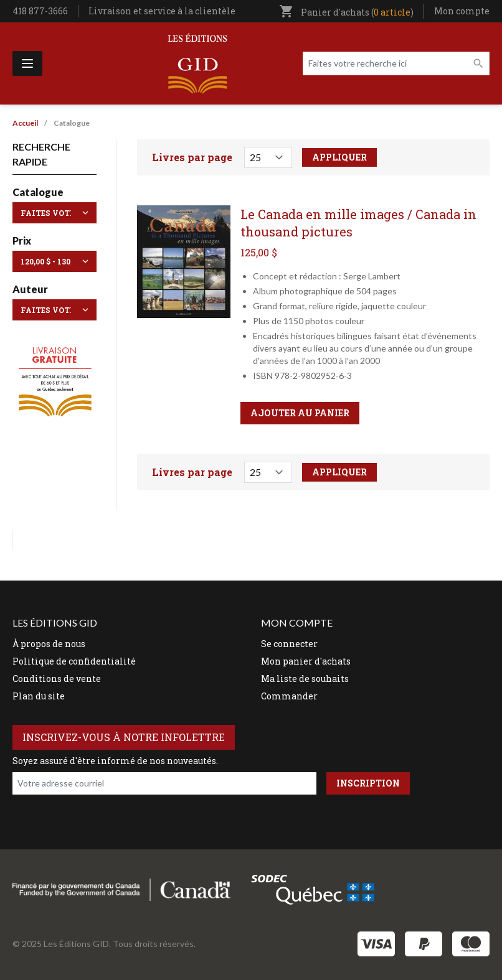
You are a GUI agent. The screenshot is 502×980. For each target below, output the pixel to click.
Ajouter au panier (300, 413)
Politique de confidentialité (74, 661)
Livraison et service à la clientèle (162, 11)
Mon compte (462, 11)
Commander (289, 696)
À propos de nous (49, 644)
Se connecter (289, 644)
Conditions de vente (57, 679)
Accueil (25, 123)
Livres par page (192, 157)
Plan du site (39, 696)
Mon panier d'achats (306, 661)
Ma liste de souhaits (305, 679)
